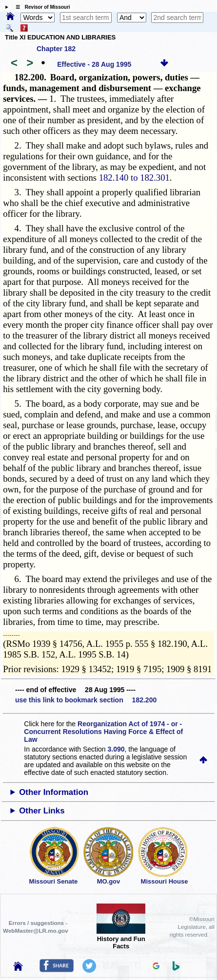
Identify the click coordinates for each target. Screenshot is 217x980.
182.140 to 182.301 (134, 178)
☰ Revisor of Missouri (40, 7)
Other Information (54, 792)
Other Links (42, 811)
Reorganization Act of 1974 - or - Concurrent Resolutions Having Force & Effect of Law (103, 732)
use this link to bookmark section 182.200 (86, 700)
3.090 (116, 749)
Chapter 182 (56, 49)
